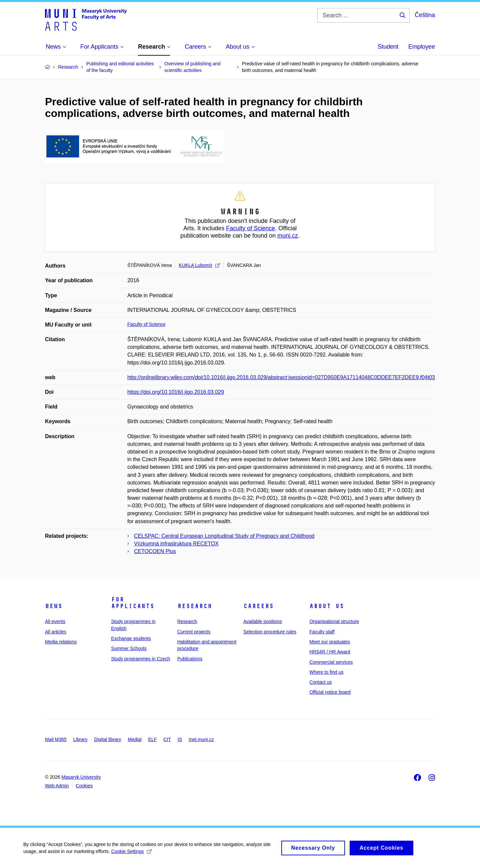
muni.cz (288, 236)
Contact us (320, 682)
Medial (134, 739)
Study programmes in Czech (140, 659)
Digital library (107, 739)
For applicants (133, 603)
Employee (422, 47)
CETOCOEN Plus (155, 551)
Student (388, 47)
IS (180, 739)
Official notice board (330, 692)
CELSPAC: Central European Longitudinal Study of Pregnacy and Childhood (224, 536)
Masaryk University (81, 777)
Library (80, 739)
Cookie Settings (131, 853)
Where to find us (326, 672)
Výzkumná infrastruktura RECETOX (176, 544)
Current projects (194, 632)
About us (327, 606)
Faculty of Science (250, 228)
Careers (258, 606)
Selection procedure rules (270, 632)
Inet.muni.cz (201, 739)
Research (195, 606)
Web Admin (57, 786)
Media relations (61, 642)
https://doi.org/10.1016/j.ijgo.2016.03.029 (176, 392)
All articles (56, 632)
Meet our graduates (329, 642)
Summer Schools (129, 648)
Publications (190, 659)
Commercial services (331, 662)
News (54, 606)
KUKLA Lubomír (199, 265)
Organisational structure (334, 621)
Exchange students (131, 638)
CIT (167, 739)
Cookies (84, 786)
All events (55, 621)
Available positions (263, 621)
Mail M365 (56, 739)
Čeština (425, 15)
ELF (153, 739)
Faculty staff (322, 632)
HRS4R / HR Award (330, 652)
